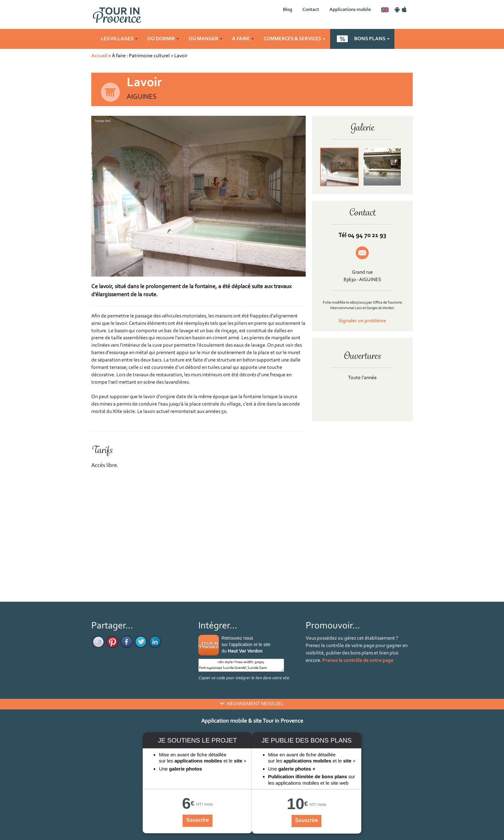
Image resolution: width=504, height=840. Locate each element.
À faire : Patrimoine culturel (141, 56)
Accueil (99, 56)
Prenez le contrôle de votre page (358, 661)
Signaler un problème (362, 321)
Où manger (206, 39)
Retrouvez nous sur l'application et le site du (246, 644)
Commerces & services (294, 39)
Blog (288, 10)
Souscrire (198, 820)
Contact (311, 10)
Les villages (119, 39)
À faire (243, 39)
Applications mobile (350, 10)
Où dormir (163, 39)
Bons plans (372, 39)
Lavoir (181, 56)
